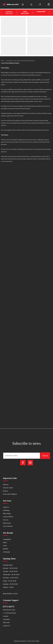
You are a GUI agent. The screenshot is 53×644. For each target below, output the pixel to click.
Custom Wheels (8, 517)
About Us (6, 507)
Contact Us (6, 626)
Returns (5, 491)
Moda (5, 542)
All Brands (6, 552)
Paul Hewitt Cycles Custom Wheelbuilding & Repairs (21, 60)
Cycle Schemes (8, 526)
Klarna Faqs (7, 523)
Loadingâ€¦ (26, 297)
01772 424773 (9, 607)
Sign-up (45, 456)
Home (3, 60)
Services (6, 520)
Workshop (6, 510)
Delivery (6, 485)
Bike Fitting (7, 513)
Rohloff (5, 549)
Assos (5, 546)
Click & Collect (8, 488)
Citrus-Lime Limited (33, 641)
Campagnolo (7, 539)
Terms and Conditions (10, 494)
